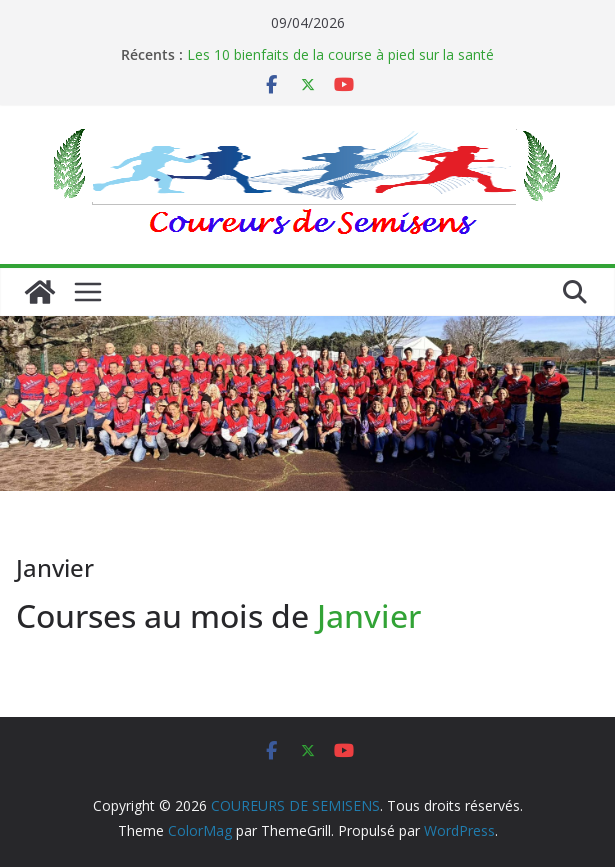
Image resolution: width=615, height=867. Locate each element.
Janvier (369, 615)
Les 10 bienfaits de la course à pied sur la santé (340, 54)
